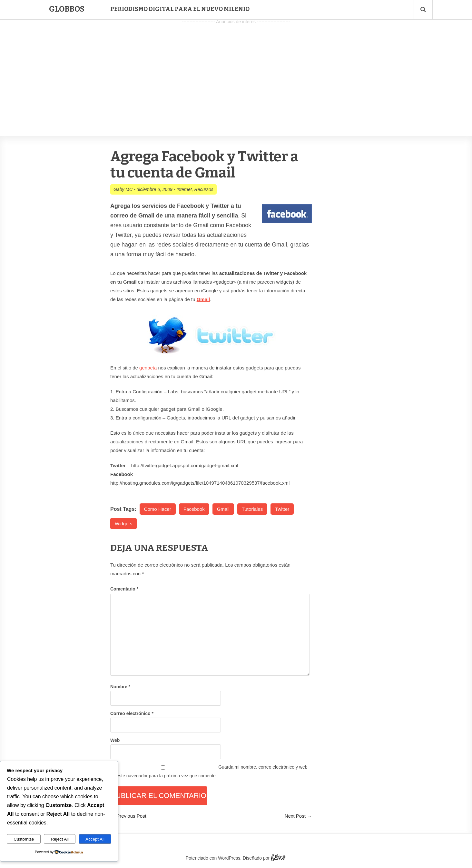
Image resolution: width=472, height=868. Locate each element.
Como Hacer (158, 509)
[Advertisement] (236, 71)
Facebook (194, 509)
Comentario (124, 589)
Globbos (67, 9)
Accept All (95, 839)
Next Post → (298, 816)
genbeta (148, 368)
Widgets (123, 524)
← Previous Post (128, 816)
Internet (184, 189)
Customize (24, 839)
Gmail (223, 509)
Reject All (60, 839)
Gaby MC (123, 189)
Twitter (282, 509)
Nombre (120, 687)
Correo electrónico (132, 713)
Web (115, 740)
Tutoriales (252, 509)
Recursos (204, 189)
